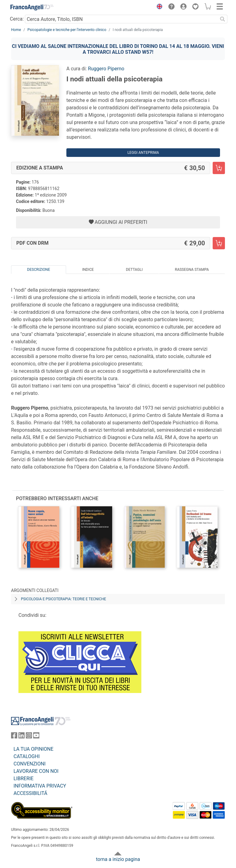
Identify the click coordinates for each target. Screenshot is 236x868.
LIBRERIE (24, 778)
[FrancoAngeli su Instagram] (29, 737)
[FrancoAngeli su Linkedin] (22, 737)
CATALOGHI (27, 756)
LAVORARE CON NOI (36, 771)
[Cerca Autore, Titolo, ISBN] (121, 19)
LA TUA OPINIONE (33, 749)
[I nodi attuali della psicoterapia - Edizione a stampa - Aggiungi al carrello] (219, 168)
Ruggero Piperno (106, 69)
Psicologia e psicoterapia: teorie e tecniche (63, 599)
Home (16, 30)
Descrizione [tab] (38, 270)
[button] (158, 7)
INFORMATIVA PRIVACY (40, 786)
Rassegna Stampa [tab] (192, 270)
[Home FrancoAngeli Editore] (32, 7)
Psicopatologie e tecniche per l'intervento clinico (67, 30)
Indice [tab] (88, 270)
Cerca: (17, 19)
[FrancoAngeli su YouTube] (36, 737)
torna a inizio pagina (118, 859)
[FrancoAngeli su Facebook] (14, 737)
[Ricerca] (222, 19)
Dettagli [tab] (134, 270)
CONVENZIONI (29, 764)
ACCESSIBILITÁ (30, 793)
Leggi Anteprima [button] (143, 153)
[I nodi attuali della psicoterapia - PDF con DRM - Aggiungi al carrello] (219, 243)
